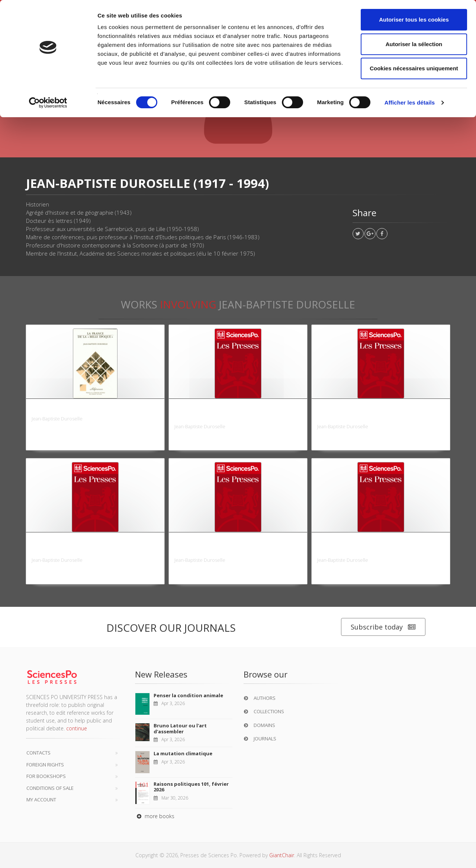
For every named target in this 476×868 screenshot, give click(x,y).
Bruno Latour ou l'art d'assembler (180, 728)
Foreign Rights (45, 765)
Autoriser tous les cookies (414, 20)
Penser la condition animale (188, 695)
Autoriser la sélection (414, 44)
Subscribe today (383, 627)
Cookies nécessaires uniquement (414, 68)
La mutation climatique (183, 753)
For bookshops (46, 776)
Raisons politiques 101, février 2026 (191, 787)
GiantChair (282, 855)
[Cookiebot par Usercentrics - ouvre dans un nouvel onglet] (48, 103)
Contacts (38, 753)
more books (155, 816)
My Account (41, 800)
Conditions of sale (50, 788)
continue (77, 728)
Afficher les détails (410, 103)
